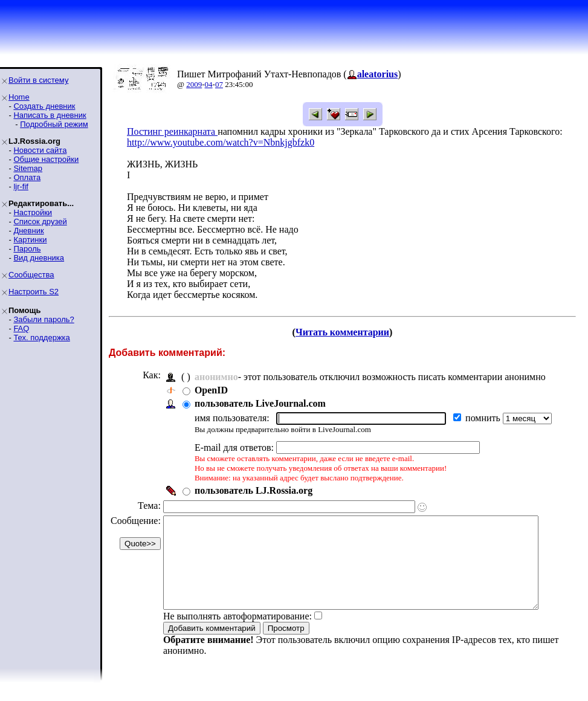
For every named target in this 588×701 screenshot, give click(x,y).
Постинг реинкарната (172, 131)
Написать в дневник (50, 115)
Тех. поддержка (41, 338)
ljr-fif (21, 186)
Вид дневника (39, 258)
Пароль (27, 249)
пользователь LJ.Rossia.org (254, 490)
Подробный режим (54, 124)
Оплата (27, 177)
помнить (484, 418)
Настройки (33, 212)
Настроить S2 (34, 292)
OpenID (211, 390)
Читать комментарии (347, 332)
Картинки (30, 240)
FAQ (21, 328)
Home (19, 97)
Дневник (28, 231)
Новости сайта (40, 150)
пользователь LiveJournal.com (260, 403)
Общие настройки (46, 159)
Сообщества (31, 275)
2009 (194, 84)
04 (209, 84)
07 (219, 84)
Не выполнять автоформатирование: (237, 634)
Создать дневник (44, 106)
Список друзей (40, 221)
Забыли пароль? (44, 319)
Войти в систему (38, 80)
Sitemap (28, 168)
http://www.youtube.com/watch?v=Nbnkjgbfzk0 (221, 142)
